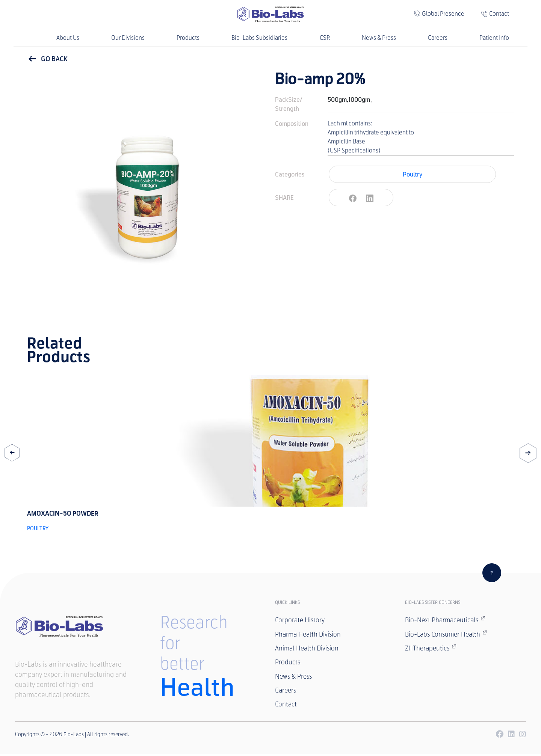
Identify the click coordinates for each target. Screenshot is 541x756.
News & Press (379, 38)
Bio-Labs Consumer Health (448, 634)
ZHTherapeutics (432, 649)
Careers (438, 38)
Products (188, 38)
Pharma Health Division (309, 635)
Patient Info (494, 38)
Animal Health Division (308, 649)
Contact (499, 14)
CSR (325, 38)
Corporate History (300, 620)
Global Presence (443, 14)
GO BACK (47, 59)
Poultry (413, 174)
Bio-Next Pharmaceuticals (447, 620)
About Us (68, 38)
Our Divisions (128, 38)
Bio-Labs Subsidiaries (259, 38)
